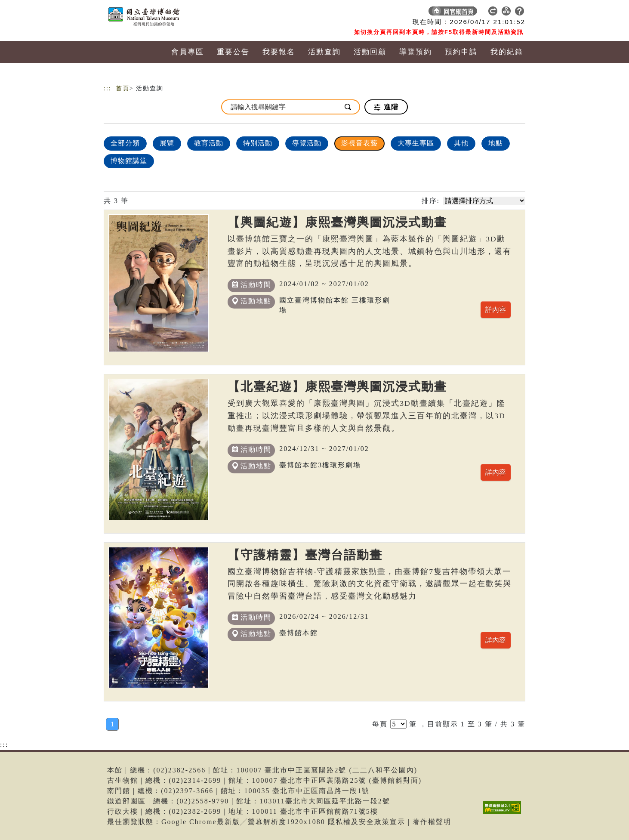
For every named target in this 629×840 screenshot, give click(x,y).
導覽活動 (307, 143)
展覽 (167, 143)
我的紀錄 (507, 52)
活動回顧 (370, 52)
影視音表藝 (359, 143)
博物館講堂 (129, 161)
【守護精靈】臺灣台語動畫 (305, 555)
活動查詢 (324, 52)
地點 (496, 143)
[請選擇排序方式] (484, 201)
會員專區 (188, 52)
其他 (461, 143)
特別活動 (258, 143)
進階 (386, 107)
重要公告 (233, 52)
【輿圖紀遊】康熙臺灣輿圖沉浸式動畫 (337, 222)
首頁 (123, 88)
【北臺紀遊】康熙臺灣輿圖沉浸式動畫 (337, 387)
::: (108, 88)
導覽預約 (416, 52)
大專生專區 (416, 143)
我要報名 (279, 52)
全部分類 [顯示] (125, 143)
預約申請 (461, 52)
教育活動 (209, 143)
